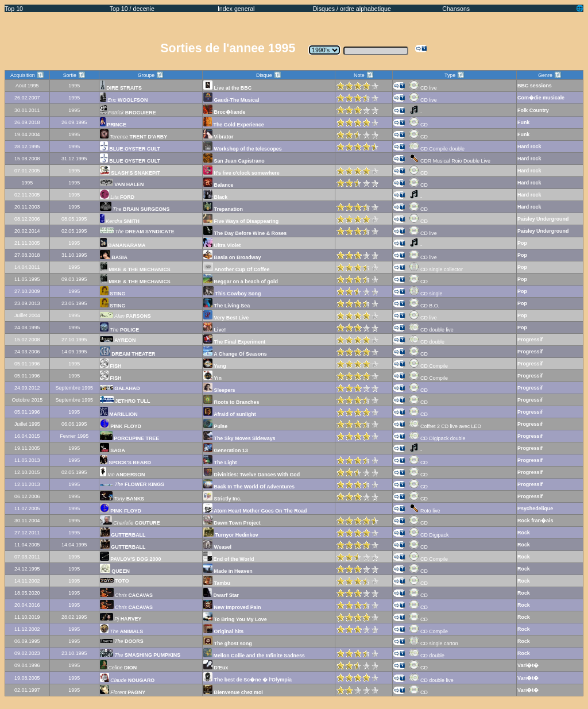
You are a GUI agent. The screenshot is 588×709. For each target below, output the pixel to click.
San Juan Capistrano (234, 161)
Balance (218, 185)
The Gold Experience (234, 125)
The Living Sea (227, 306)
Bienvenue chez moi (233, 692)
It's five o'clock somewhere (241, 173)
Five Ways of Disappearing (241, 221)
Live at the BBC (227, 88)
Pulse (215, 426)
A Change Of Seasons (235, 354)
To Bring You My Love (235, 619)
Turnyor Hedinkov (231, 535)
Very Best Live (226, 318)
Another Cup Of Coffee (236, 269)
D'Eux (216, 668)
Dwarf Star (221, 595)
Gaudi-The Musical (231, 100)
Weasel (217, 547)
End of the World (229, 559)
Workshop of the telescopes (243, 149)
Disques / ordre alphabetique (352, 9)
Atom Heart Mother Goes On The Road (255, 511)
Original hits (223, 631)
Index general (236, 9)
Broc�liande (224, 112)
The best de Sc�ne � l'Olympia (247, 680)
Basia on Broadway (232, 257)
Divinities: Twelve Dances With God (252, 475)
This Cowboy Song (232, 294)
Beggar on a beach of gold (241, 282)
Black (215, 197)
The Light (220, 463)
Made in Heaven (228, 571)
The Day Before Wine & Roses (245, 233)
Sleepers (219, 390)
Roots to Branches (231, 402)
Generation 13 (226, 450)
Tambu (217, 583)
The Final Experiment (234, 342)
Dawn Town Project (232, 523)
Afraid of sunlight (230, 414)
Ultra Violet (222, 245)
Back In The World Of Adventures (249, 487)
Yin (212, 378)
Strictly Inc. (222, 499)
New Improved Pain (232, 607)
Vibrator (218, 137)
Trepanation (223, 209)
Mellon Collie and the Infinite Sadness (254, 656)
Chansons (456, 9)
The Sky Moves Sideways (239, 438)
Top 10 (14, 9)
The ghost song (228, 644)
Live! (214, 330)
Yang (215, 366)
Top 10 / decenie (132, 9)
